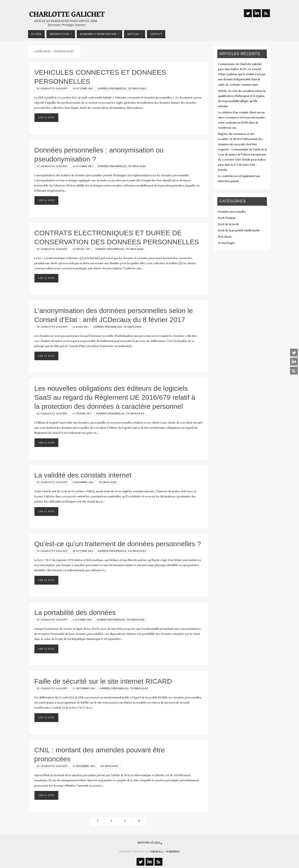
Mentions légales (149, 843)
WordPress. (173, 852)
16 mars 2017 (81, 327)
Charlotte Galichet (54, 88)
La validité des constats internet (83, 475)
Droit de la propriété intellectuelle (239, 231)
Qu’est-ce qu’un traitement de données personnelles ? (118, 544)
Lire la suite (47, 118)
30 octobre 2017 (83, 88)
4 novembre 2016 (83, 482)
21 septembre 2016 (84, 766)
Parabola (157, 852)
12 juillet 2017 (82, 249)
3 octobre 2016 (82, 620)
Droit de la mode (229, 224)
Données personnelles (112, 88)
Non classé (225, 237)
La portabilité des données (75, 612)
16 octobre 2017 (83, 166)
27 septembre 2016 (84, 688)
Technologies (137, 88)
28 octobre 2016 (83, 551)
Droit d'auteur (227, 218)
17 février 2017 (82, 414)
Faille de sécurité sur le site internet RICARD (103, 681)
